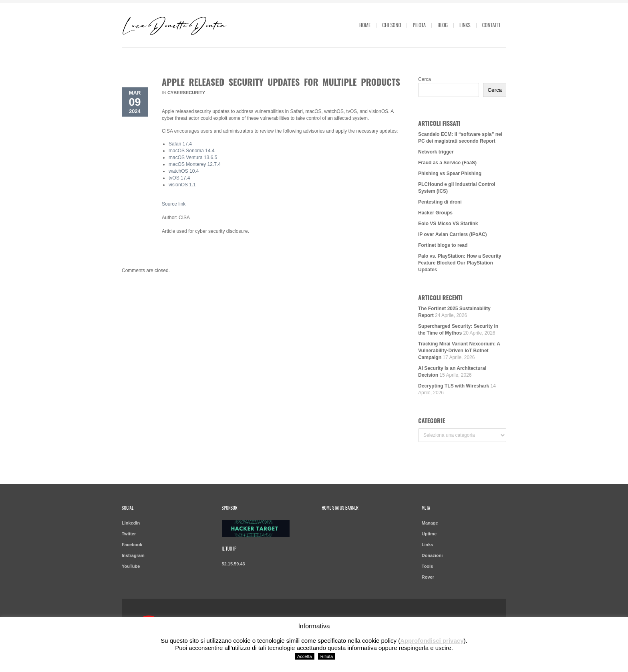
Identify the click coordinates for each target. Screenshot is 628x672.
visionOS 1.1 (182, 185)
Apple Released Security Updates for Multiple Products (281, 82)
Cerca (425, 79)
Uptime (429, 534)
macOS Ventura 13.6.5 (193, 157)
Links (465, 25)
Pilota (419, 25)
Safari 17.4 (180, 144)
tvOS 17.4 (179, 178)
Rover (428, 577)
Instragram (133, 555)
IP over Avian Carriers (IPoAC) (453, 234)
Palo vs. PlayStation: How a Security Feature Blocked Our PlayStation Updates (460, 263)
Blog (443, 25)
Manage (430, 523)
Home (365, 25)
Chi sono (391, 25)
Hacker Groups (435, 213)
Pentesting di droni (440, 202)
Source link (174, 204)
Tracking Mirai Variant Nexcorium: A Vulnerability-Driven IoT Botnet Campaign (459, 351)
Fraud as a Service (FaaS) (447, 163)
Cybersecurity (186, 93)
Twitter (129, 534)
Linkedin (131, 523)
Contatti (491, 25)
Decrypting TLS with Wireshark (454, 386)
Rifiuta (327, 656)
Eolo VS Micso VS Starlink (448, 224)
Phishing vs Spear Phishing (450, 174)
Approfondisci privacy (432, 641)
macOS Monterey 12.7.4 (195, 164)
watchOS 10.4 (184, 171)
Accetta (305, 656)
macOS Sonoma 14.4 (192, 151)
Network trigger (436, 152)
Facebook (132, 545)
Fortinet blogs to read (443, 245)
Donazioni (432, 555)
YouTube (131, 566)
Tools (428, 566)
